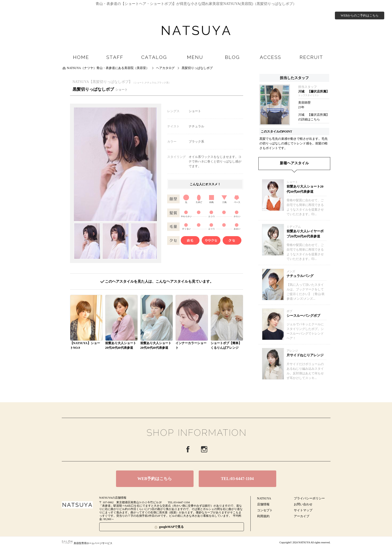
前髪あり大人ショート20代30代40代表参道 (305, 189)
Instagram (204, 449)
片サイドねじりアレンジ (305, 355)
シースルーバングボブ (303, 316)
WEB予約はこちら (155, 479)
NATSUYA (264, 498)
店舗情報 (263, 504)
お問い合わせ (303, 504)
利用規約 (263, 516)
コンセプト (265, 510)
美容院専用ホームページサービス (87, 543)
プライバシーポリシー (309, 498)
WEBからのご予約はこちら (360, 16)
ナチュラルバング (300, 276)
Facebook (188, 449)
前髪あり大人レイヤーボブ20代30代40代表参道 (305, 234)
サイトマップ (303, 510)
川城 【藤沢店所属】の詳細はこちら (314, 117)
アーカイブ (302, 516)
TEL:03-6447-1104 (237, 479)
